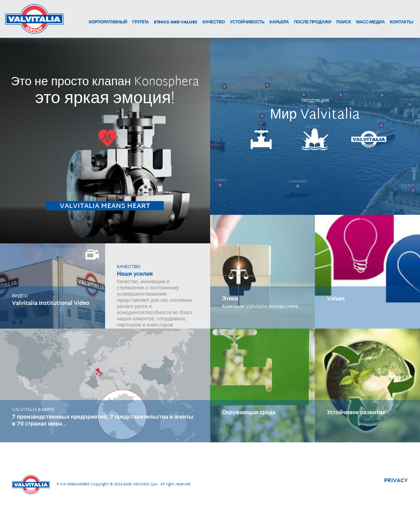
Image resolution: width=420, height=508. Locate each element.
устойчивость (247, 23)
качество (214, 23)
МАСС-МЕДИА (371, 23)
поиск (344, 23)
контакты (401, 23)
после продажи (313, 23)
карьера (279, 23)
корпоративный (108, 23)
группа (140, 23)
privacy (396, 481)
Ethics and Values (176, 23)
